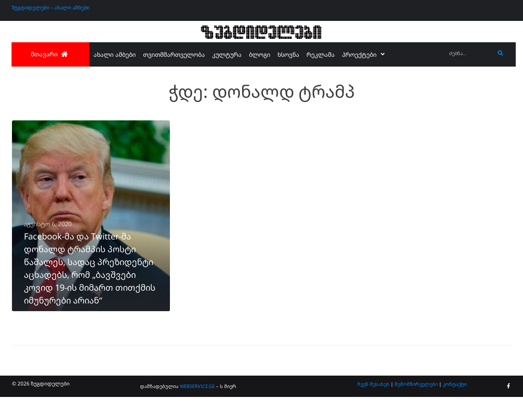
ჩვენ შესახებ (373, 407)
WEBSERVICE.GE (197, 409)
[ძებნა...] (470, 54)
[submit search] (501, 53)
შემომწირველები (416, 407)
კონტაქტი (455, 407)
